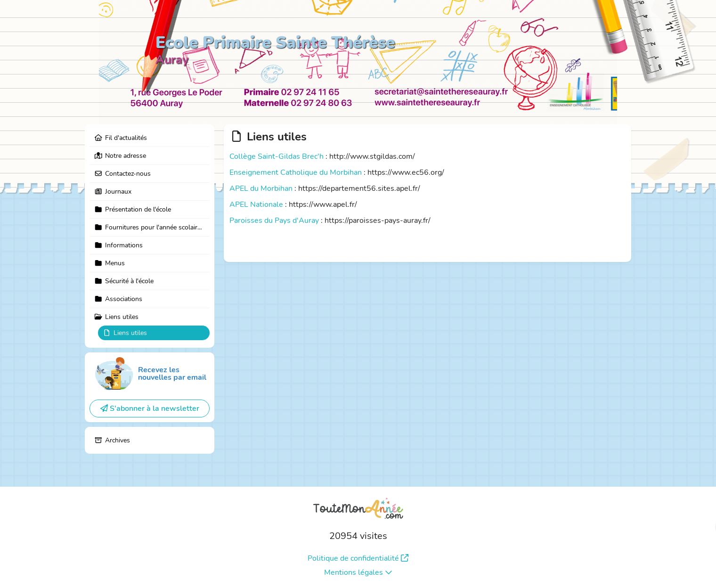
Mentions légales (358, 572)
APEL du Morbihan (261, 188)
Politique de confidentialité (358, 558)
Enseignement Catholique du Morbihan (296, 172)
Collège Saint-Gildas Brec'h (277, 156)
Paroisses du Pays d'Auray (274, 220)
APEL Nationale (256, 204)
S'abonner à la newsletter (150, 408)
